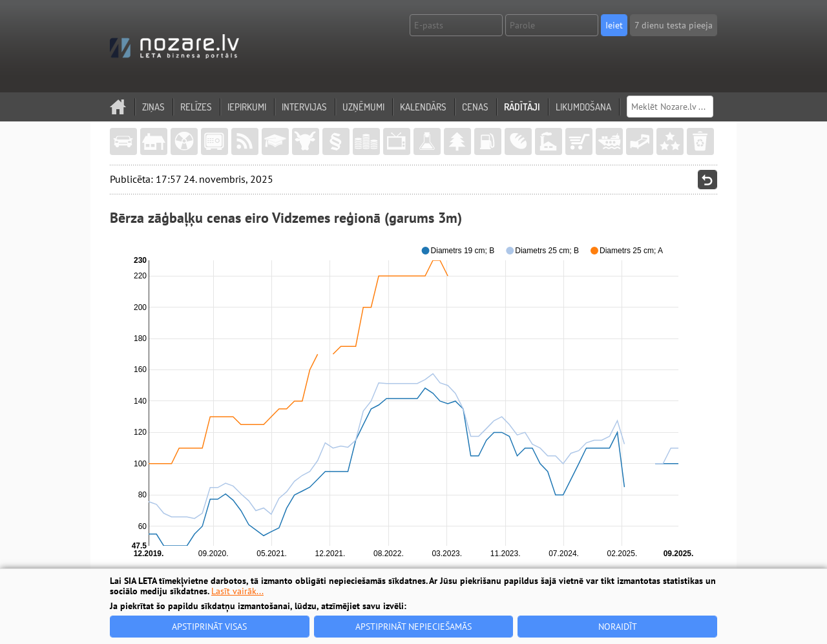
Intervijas (304, 107)
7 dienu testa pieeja (674, 25)
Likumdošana (583, 107)
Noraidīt (618, 627)
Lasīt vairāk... (237, 591)
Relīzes (196, 107)
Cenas (475, 107)
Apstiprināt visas (209, 627)
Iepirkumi (247, 107)
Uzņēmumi (363, 107)
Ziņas (153, 107)
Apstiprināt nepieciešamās (413, 627)
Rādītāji (522, 107)
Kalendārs (423, 107)
